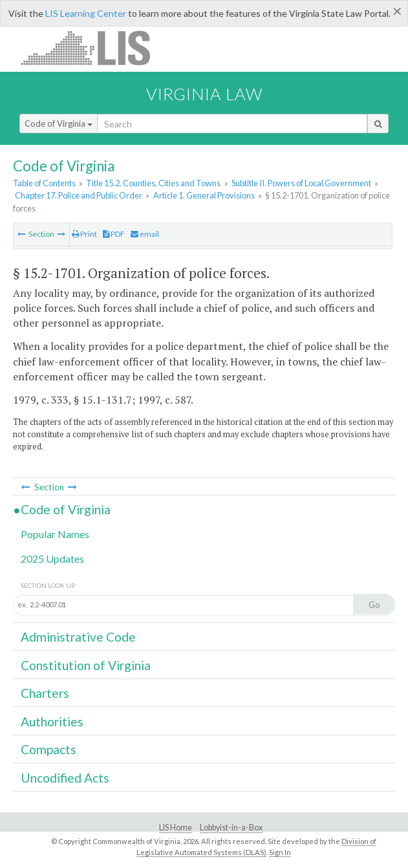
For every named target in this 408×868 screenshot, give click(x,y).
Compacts (48, 749)
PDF (114, 234)
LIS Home (176, 828)
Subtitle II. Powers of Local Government (301, 183)
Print (84, 234)
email (145, 234)
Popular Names (55, 534)
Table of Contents (44, 183)
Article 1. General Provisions (204, 195)
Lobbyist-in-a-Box (231, 828)
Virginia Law (204, 94)
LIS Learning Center (86, 13)
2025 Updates (52, 559)
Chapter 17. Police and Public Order (79, 195)
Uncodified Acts (65, 778)
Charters (45, 693)
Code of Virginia (59, 124)
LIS (93, 48)
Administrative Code (78, 637)
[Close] (397, 11)
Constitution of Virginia (86, 665)
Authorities (52, 722)
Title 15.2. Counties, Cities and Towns (153, 183)
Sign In (280, 852)
